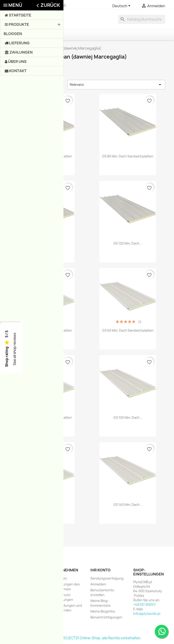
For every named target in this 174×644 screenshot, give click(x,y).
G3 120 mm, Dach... (46, 505)
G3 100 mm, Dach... (128, 417)
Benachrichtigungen (106, 617)
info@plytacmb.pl (147, 614)
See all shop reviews (15, 349)
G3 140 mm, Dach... (128, 505)
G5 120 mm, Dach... (128, 243)
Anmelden (98, 584)
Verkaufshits (19, 590)
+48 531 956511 (53, 6)
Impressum (58, 578)
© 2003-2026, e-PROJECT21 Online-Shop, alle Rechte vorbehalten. (87, 638)
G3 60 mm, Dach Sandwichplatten (128, 330)
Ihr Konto (100, 570)
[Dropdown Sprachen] (122, 6)
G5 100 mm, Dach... (46, 243)
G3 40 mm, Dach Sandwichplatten (46, 330)
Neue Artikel (18, 584)
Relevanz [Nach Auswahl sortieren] (116, 85)
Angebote (17, 578)
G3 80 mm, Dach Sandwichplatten (46, 417)
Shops (55, 622)
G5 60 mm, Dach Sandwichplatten (46, 156)
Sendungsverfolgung (107, 578)
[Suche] (142, 19)
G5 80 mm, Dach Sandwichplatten (128, 156)
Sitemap (56, 616)
